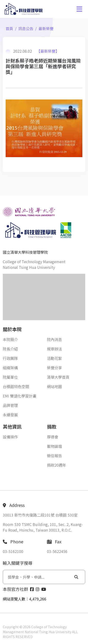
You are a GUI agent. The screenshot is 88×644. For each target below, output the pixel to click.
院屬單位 (10, 377)
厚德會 (53, 437)
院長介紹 (10, 349)
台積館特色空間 (16, 386)
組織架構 (10, 368)
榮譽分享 (54, 368)
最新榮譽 (46, 28)
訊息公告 (26, 28)
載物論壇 (54, 446)
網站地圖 (54, 386)
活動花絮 (54, 358)
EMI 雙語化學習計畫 (20, 396)
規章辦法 (54, 349)
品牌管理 (10, 405)
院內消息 (54, 339)
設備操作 (10, 437)
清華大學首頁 (58, 377)
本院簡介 (10, 339)
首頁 (9, 28)
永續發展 (10, 415)
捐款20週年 (57, 465)
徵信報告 (54, 456)
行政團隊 (10, 358)
